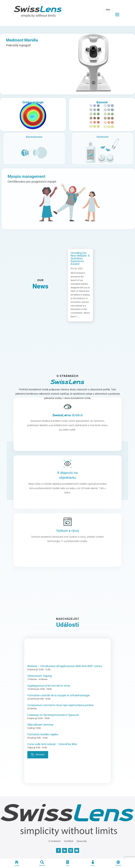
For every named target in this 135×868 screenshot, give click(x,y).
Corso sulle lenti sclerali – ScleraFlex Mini (52, 744)
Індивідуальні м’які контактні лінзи (49, 686)
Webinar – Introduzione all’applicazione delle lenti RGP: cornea (65, 666)
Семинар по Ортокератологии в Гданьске (53, 715)
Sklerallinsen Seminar (40, 725)
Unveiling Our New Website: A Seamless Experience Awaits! (80, 258)
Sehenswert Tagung (39, 676)
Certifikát (69, 841)
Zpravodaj (82, 841)
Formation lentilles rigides (43, 734)
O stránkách (55, 841)
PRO (108, 10)
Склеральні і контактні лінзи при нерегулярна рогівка (60, 705)
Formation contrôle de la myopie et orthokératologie (59, 695)
